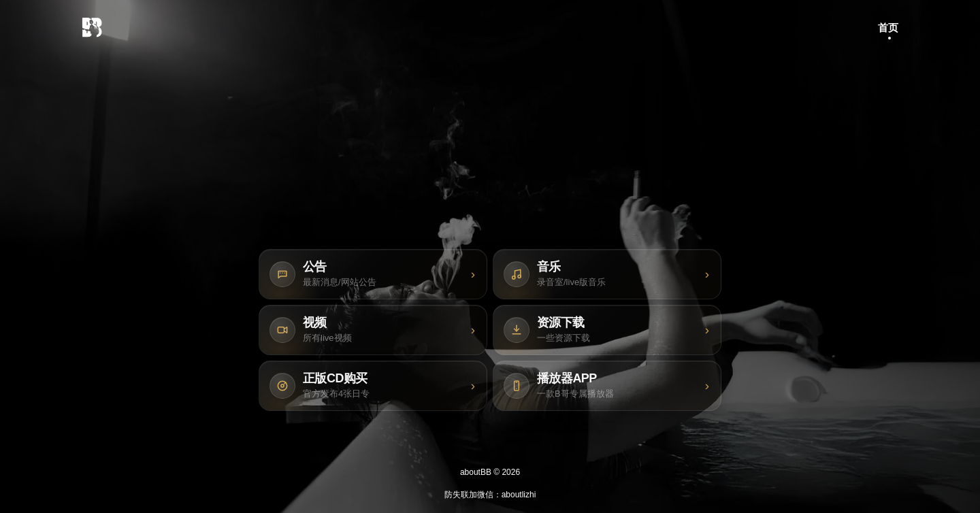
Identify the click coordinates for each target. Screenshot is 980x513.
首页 (888, 28)
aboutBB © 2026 (490, 472)
